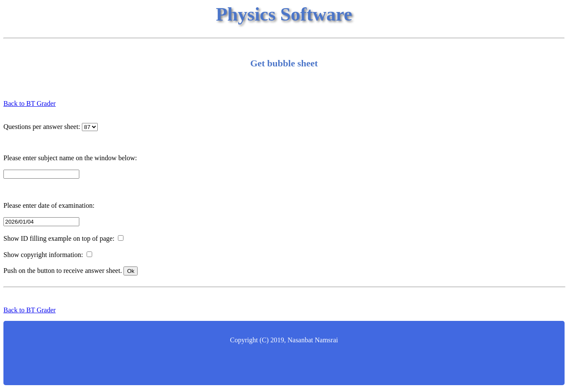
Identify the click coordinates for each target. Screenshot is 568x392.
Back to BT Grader (30, 103)
